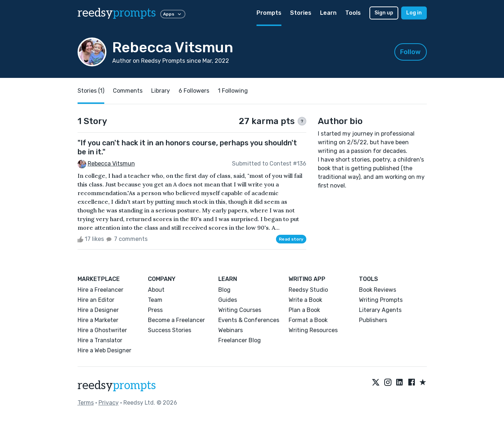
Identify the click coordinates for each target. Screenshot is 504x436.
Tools (353, 13)
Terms (86, 403)
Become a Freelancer (176, 320)
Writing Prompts (381, 300)
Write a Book (305, 300)
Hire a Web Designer (104, 350)
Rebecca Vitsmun (111, 164)
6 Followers (194, 91)
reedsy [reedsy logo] (117, 13)
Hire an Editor (96, 300)
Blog (224, 290)
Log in (414, 13)
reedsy (117, 386)
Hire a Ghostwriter (102, 330)
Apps (173, 14)
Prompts (269, 13)
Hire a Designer (98, 310)
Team (155, 300)
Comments (128, 91)
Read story (291, 239)
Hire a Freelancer (100, 290)
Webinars (231, 330)
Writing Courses (240, 310)
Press (155, 310)
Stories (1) (91, 91)
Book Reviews (378, 290)
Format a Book (308, 320)
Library (161, 91)
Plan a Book (304, 310)
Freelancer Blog (240, 340)
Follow (410, 52)
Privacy (109, 403)
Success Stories (170, 330)
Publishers (373, 320)
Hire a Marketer (98, 320)
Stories (301, 13)
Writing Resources (313, 330)
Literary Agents (380, 310)
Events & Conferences (249, 320)
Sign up (384, 13)
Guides (228, 300)
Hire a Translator (100, 340)
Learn (328, 13)
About (156, 290)
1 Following (233, 91)
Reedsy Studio (308, 290)
